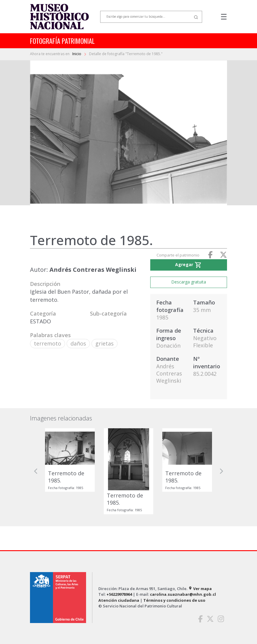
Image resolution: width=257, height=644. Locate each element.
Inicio (77, 54)
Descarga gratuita (189, 282)
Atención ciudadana (119, 600)
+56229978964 (119, 594)
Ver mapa (200, 589)
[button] (36, 471)
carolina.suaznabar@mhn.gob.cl (183, 594)
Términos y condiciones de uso (174, 600)
